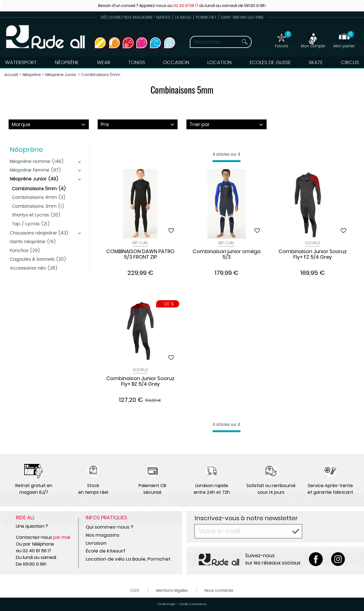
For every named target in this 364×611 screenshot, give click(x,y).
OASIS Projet (166, 604)
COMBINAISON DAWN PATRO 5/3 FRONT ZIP (140, 255)
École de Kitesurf (105, 551)
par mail (62, 537)
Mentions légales (172, 591)
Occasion (176, 63)
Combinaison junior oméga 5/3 (227, 255)
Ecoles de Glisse (270, 63)
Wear (104, 63)
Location (219, 63)
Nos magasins (103, 535)
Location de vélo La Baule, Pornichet (128, 559)
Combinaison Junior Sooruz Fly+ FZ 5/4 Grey (313, 255)
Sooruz (313, 243)
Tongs (137, 63)
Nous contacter (219, 591)
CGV (135, 591)
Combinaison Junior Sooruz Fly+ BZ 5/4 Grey (140, 382)
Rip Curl (140, 243)
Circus (350, 63)
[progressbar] (227, 161)
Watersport (21, 63)
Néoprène (67, 63)
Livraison (96, 543)
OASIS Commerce (193, 604)
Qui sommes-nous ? (109, 527)
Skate (316, 63)
